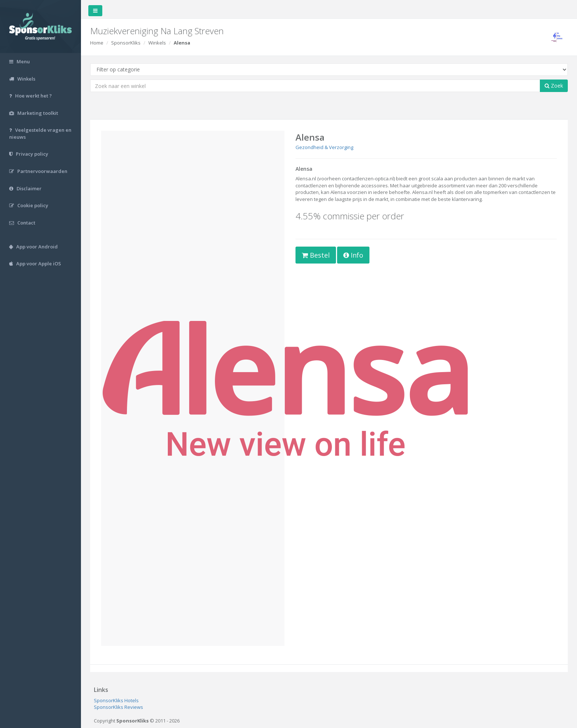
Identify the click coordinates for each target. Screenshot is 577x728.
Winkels (157, 43)
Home (97, 43)
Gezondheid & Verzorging (324, 147)
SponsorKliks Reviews (118, 707)
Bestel (316, 255)
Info (353, 255)
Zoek (554, 86)
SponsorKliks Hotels (116, 700)
